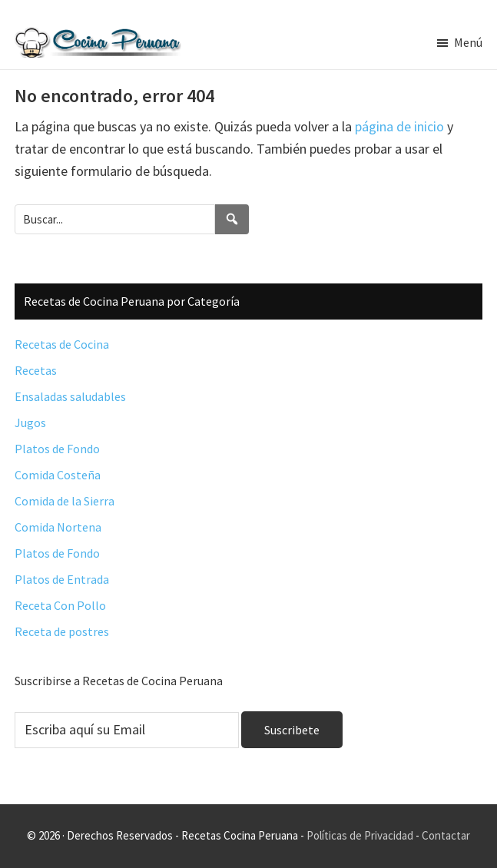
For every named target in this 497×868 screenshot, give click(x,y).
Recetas (36, 370)
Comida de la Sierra (65, 501)
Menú (468, 42)
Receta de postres (62, 631)
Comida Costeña (58, 475)
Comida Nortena (58, 527)
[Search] (232, 219)
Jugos (30, 422)
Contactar (446, 835)
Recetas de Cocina (62, 344)
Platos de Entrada (62, 579)
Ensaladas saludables (70, 396)
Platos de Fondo (57, 449)
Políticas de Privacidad (360, 835)
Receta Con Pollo (60, 605)
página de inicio (399, 126)
